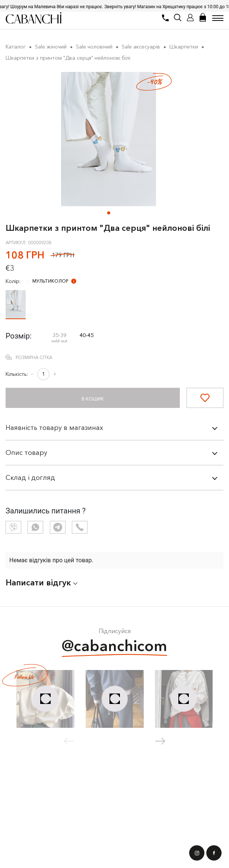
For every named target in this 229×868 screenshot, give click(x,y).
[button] (109, 213)
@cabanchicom (114, 647)
